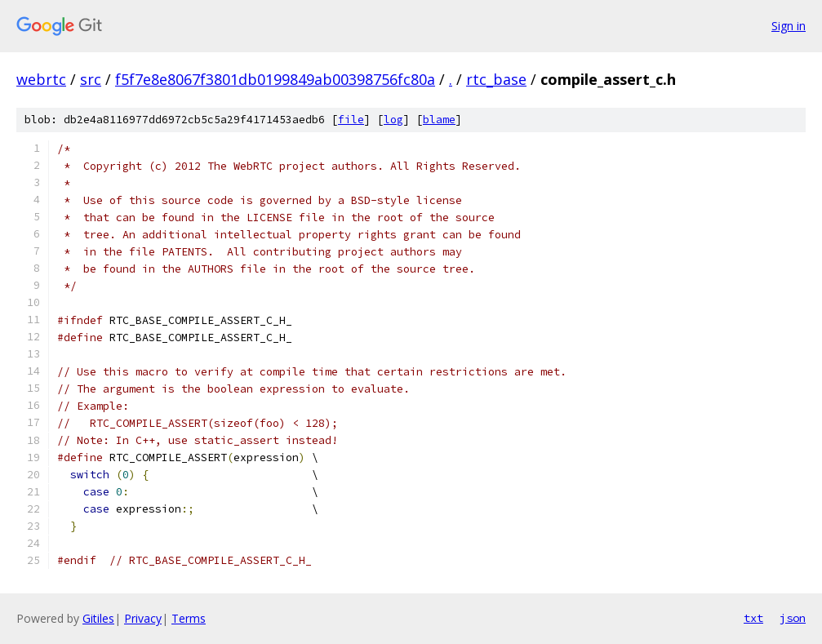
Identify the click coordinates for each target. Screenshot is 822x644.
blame (439, 120)
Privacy (143, 618)
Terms (189, 618)
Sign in (789, 26)
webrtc (41, 79)
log (393, 120)
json (793, 618)
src (91, 79)
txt (753, 618)
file (351, 120)
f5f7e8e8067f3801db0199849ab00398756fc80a (275, 79)
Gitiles (98, 618)
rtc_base (496, 79)
